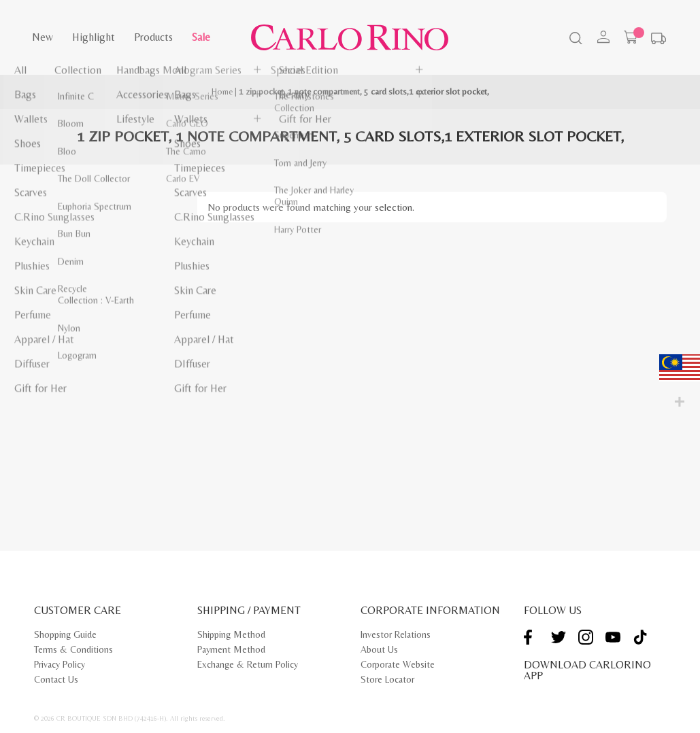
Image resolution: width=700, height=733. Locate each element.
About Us (379, 649)
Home (222, 91)
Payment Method (231, 649)
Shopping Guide (65, 634)
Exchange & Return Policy (248, 664)
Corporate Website (398, 664)
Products (153, 37)
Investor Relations (396, 634)
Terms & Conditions (73, 649)
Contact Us (56, 679)
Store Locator (387, 679)
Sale (201, 37)
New (43, 37)
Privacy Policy (60, 664)
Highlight (94, 37)
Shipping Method (231, 634)
